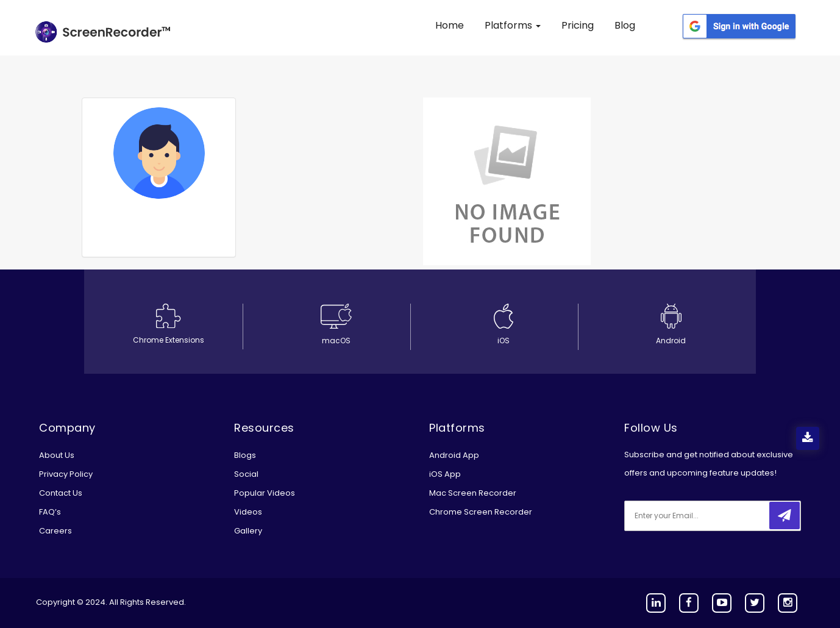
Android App (454, 455)
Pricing (578, 25)
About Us (57, 455)
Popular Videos (265, 493)
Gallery (248, 531)
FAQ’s (50, 512)
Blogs (245, 455)
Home (450, 25)
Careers (55, 531)
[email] (705, 516)
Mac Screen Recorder (473, 493)
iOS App (445, 474)
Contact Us (61, 493)
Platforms (513, 25)
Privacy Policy (66, 474)
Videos (248, 512)
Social (246, 474)
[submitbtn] (785, 516)
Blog (625, 25)
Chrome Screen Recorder (481, 512)
